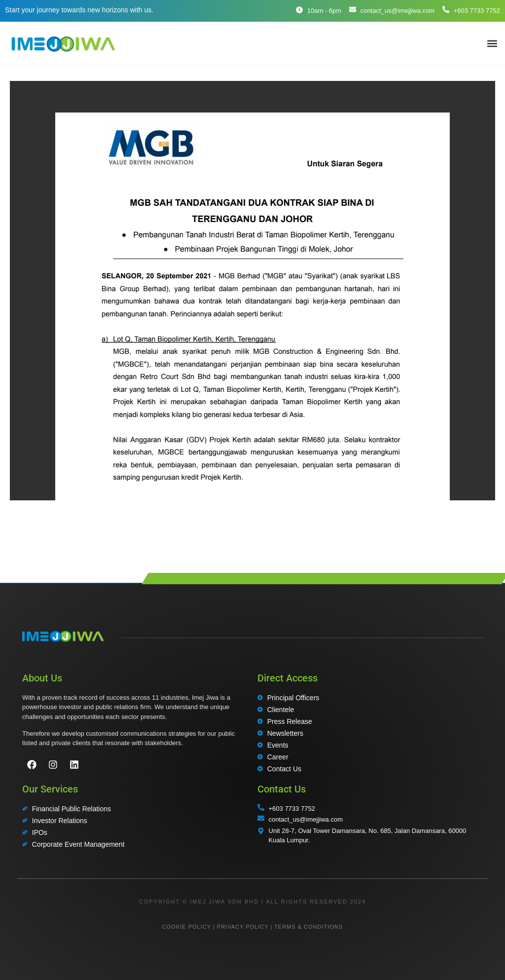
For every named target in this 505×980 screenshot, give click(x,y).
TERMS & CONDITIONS (308, 927)
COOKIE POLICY (187, 927)
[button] (492, 44)
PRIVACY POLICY (243, 927)
